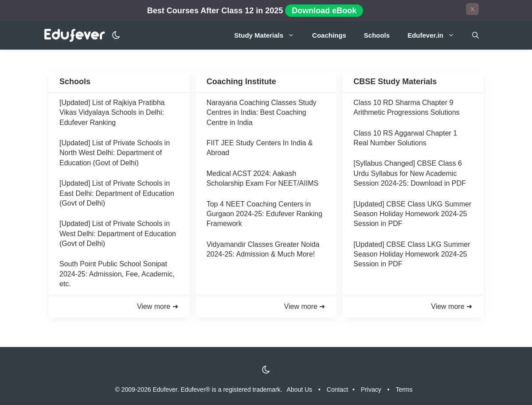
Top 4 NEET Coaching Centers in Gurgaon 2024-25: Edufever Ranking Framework (265, 214)
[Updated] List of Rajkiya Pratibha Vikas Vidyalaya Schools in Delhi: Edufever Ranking (112, 113)
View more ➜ (158, 306)
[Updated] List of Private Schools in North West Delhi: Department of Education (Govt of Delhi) (115, 153)
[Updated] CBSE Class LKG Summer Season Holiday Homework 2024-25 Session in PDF (412, 254)
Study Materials (269, 35)
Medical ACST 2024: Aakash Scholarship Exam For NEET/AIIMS (263, 178)
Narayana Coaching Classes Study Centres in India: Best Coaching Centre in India (262, 113)
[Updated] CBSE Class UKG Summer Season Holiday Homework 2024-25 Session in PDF (412, 214)
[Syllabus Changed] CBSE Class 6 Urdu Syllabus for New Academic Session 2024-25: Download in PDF (409, 173)
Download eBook (324, 11)
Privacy (371, 389)
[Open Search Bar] (475, 35)
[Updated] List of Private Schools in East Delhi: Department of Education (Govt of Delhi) (117, 193)
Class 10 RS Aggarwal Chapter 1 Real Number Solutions (405, 138)
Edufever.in (435, 35)
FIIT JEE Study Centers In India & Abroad (260, 148)
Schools (377, 35)
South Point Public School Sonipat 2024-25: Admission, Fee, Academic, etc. (117, 274)
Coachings (329, 35)
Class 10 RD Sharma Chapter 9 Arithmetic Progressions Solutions (406, 107)
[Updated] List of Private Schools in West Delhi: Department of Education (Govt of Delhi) (118, 234)
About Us (300, 389)
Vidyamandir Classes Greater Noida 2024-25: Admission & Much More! (263, 249)
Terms (404, 389)
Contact (337, 389)
